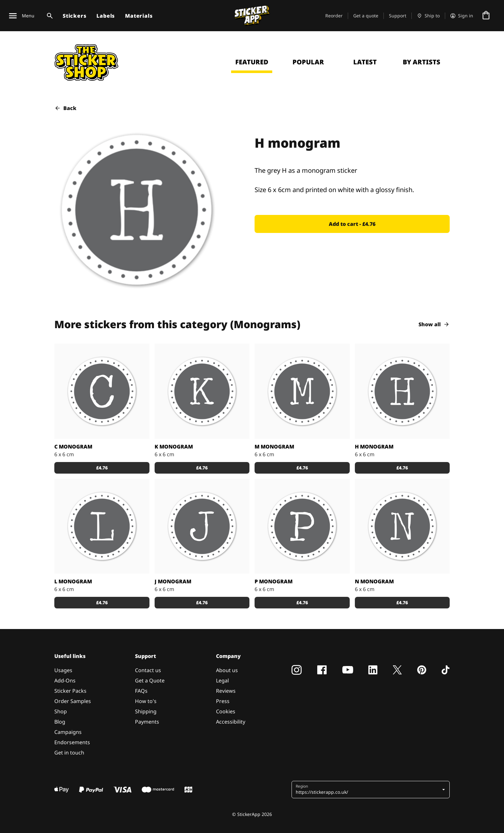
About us (227, 670)
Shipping (146, 711)
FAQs (141, 691)
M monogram (274, 447)
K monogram (174, 447)
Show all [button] (434, 324)
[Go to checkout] (486, 16)
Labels (106, 16)
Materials (139, 16)
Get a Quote (150, 680)
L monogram (73, 581)
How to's (146, 701)
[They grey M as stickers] (302, 391)
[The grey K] (202, 391)
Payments (147, 722)
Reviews (226, 691)
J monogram (173, 581)
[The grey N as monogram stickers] (402, 526)
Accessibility (231, 722)
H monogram (374, 447)
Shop (61, 711)
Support (398, 16)
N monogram (374, 581)
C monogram (73, 447)
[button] (352, 224)
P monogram (274, 581)
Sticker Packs (70, 691)
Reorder (334, 16)
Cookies (226, 711)
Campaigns (68, 732)
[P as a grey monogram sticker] (302, 526)
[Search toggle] (49, 16)
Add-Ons (65, 680)
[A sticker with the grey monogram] (102, 391)
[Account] (462, 16)
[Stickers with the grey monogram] (102, 526)
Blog (60, 722)
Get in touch (69, 753)
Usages (63, 670)
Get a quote (366, 16)
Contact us (148, 670)
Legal (222, 680)
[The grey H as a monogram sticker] (402, 391)
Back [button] (65, 108)
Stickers (74, 16)
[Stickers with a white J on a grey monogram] (202, 526)
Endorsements (72, 742)
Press (223, 701)
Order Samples (73, 701)
